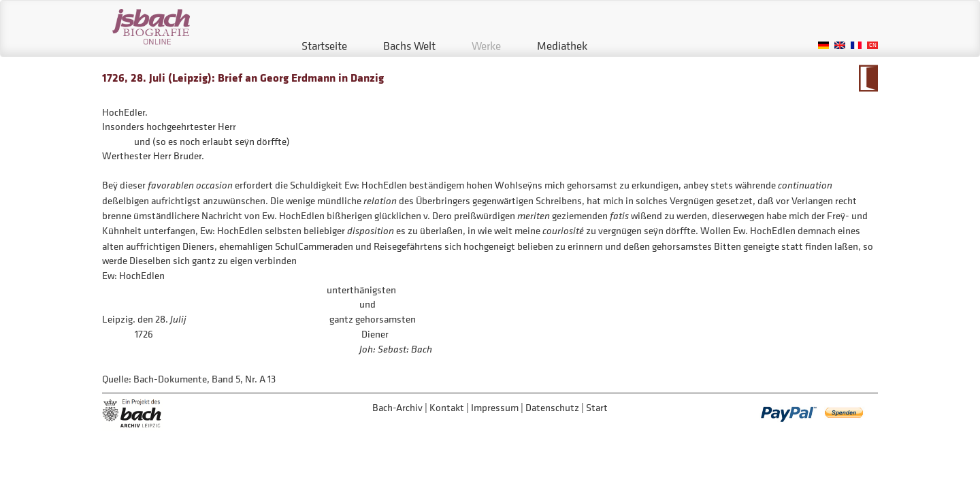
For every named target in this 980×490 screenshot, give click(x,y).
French (856, 45)
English (840, 45)
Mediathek (562, 46)
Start (597, 407)
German (823, 45)
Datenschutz (552, 407)
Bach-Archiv (397, 407)
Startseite (324, 46)
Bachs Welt (409, 46)
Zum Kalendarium (868, 78)
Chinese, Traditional (872, 45)
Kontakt (447, 407)
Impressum (495, 407)
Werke (486, 46)
